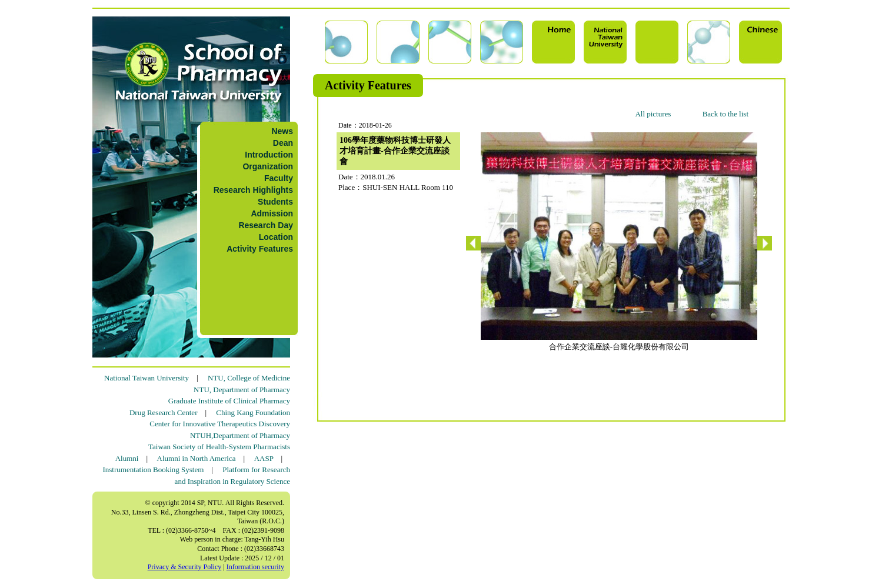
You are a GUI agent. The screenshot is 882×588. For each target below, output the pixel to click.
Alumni (127, 458)
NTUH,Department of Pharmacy (240, 435)
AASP (264, 458)
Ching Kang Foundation (253, 412)
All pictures (653, 114)
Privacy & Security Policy (185, 567)
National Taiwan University (147, 378)
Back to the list (725, 114)
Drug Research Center (164, 412)
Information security (255, 567)
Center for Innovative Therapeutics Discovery (220, 424)
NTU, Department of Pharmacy (242, 390)
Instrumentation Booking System (153, 470)
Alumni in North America (197, 458)
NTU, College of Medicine (249, 378)
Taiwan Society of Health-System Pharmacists (219, 447)
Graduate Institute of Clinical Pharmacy (229, 401)
